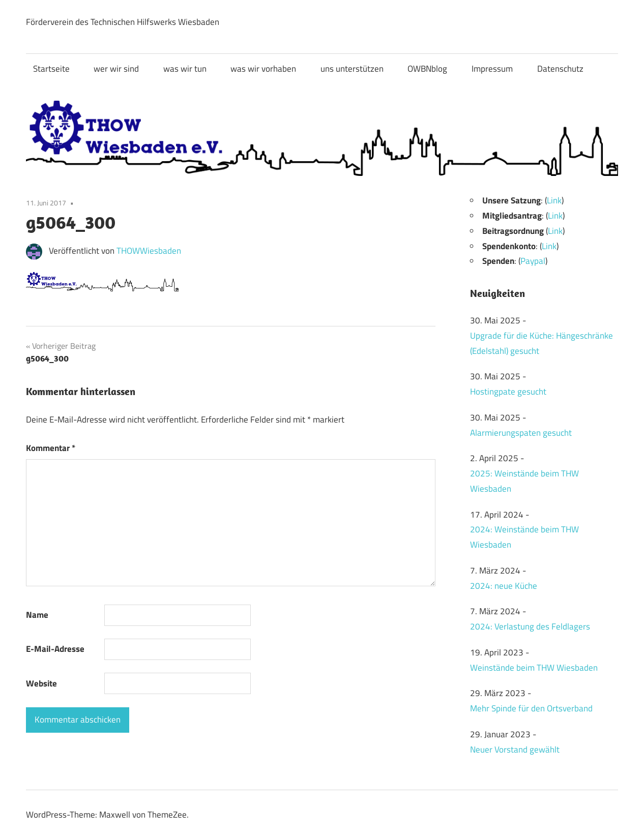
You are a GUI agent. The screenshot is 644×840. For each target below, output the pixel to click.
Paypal (533, 261)
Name (37, 615)
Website (41, 683)
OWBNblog (427, 69)
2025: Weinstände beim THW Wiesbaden (524, 481)
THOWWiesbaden (149, 251)
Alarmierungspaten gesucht (521, 433)
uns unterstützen (352, 69)
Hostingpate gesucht (508, 392)
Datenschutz (560, 69)
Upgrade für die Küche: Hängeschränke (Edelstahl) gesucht (541, 343)
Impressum (492, 69)
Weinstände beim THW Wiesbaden (534, 668)
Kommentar (51, 448)
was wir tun (185, 69)
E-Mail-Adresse (55, 649)
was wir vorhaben (263, 69)
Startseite (51, 69)
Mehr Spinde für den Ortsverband (531, 708)
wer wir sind (116, 69)
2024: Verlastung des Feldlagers (530, 626)
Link (554, 200)
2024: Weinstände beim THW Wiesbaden (524, 537)
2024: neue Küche (504, 586)
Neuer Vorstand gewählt (515, 749)
